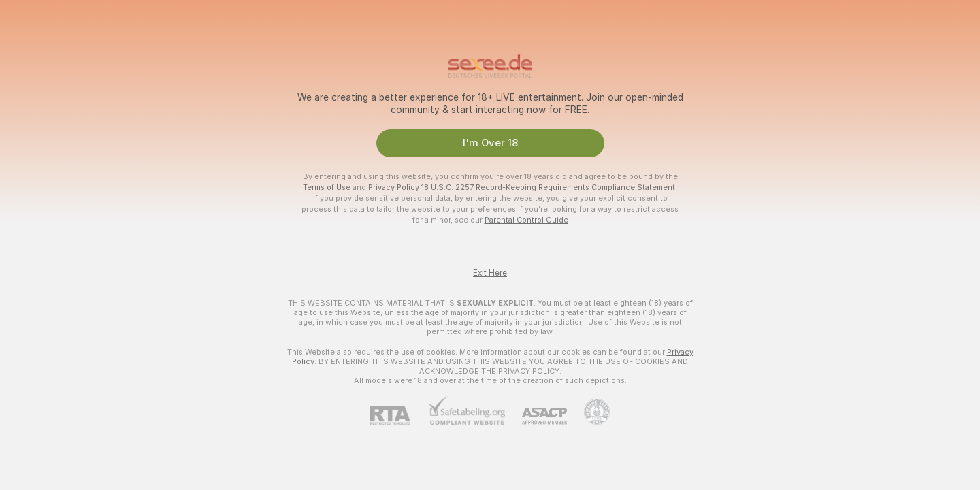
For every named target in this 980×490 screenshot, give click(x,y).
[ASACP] (536, 416)
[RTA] (399, 415)
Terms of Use (327, 187)
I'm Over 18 (490, 143)
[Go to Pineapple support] (588, 412)
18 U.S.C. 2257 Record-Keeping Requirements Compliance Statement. (549, 187)
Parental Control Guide (526, 220)
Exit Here (490, 273)
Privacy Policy (394, 187)
